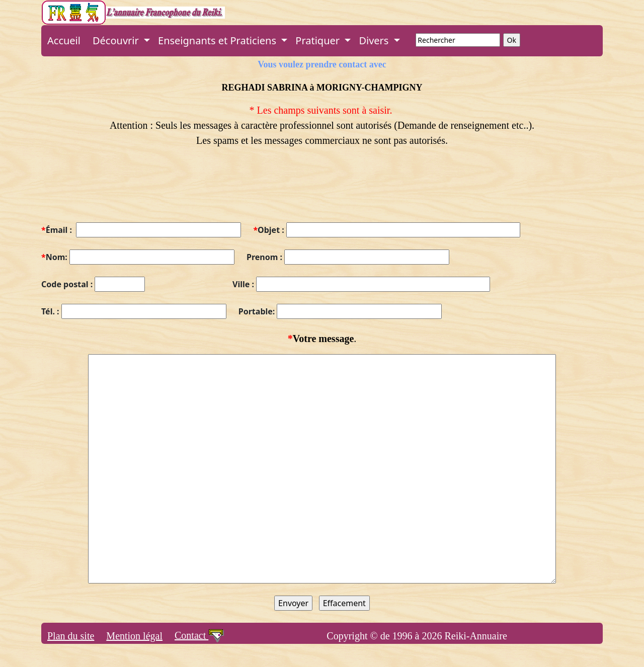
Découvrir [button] (117, 40)
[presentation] (118, 191)
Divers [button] (375, 40)
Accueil (64, 40)
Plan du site (71, 636)
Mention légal (134, 636)
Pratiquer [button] (319, 40)
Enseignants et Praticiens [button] (218, 40)
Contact (200, 635)
